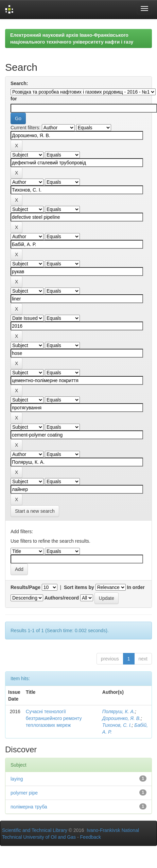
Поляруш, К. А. (119, 711)
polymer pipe (24, 793)
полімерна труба (29, 807)
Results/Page (25, 587)
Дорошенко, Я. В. (121, 718)
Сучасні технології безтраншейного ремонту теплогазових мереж (54, 718)
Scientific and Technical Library (35, 830)
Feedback (91, 837)
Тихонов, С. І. (117, 725)
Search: (19, 83)
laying (17, 779)
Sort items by (79, 587)
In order (136, 587)
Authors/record (62, 598)
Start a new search (35, 511)
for (14, 99)
